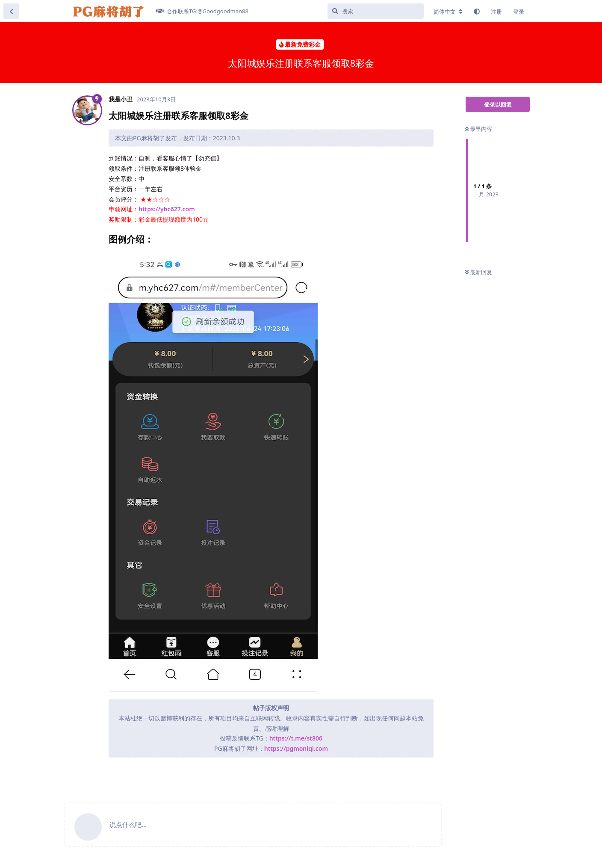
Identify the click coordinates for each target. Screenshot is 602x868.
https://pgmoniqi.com (296, 748)
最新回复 (479, 272)
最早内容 (479, 129)
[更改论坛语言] (448, 12)
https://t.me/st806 (296, 738)
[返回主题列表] (11, 11)
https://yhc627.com (167, 209)
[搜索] (376, 11)
